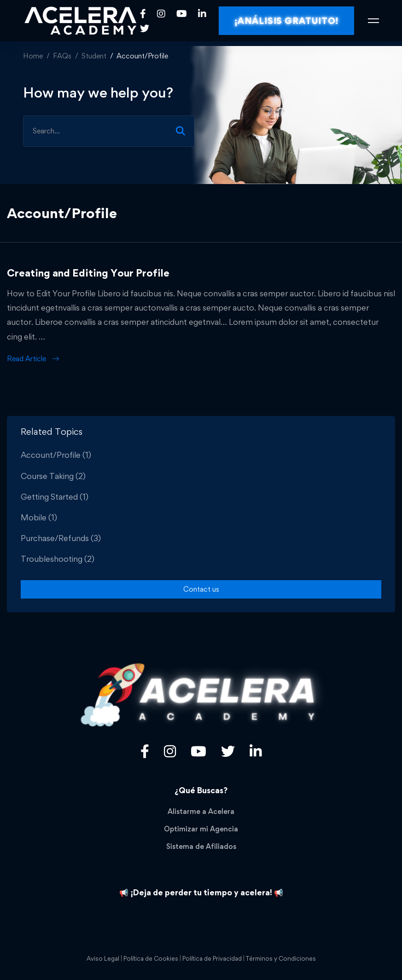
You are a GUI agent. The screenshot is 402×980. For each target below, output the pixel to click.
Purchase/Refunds (61, 538)
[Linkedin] (202, 14)
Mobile (39, 517)
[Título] (170, 751)
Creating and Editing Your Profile (88, 273)
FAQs (62, 56)
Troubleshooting (58, 559)
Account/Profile (56, 455)
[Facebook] (143, 14)
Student (94, 56)
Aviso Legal (103, 958)
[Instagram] (161, 14)
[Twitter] (145, 28)
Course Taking (53, 476)
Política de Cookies (151, 958)
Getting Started (55, 497)
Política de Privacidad (212, 958)
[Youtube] (182, 14)
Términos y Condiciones (281, 958)
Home (33, 56)
